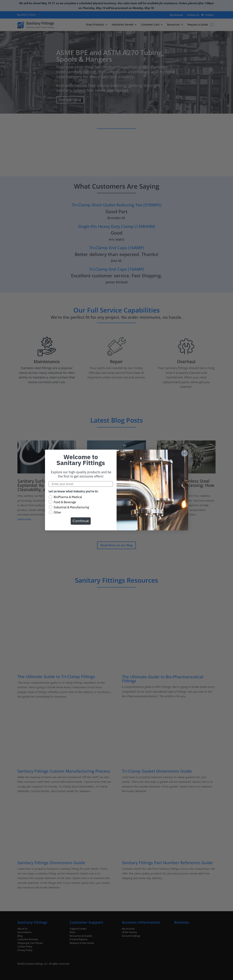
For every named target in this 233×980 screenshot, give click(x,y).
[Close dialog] (185, 453)
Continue (81, 521)
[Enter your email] (81, 484)
